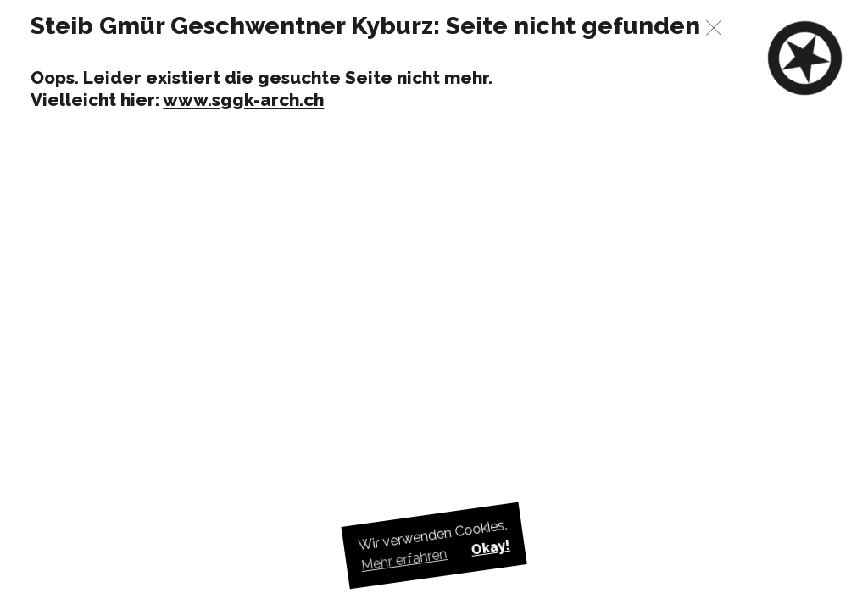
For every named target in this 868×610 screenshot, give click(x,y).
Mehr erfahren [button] (404, 560)
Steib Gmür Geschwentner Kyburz (232, 25)
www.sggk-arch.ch (243, 100)
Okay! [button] (490, 548)
